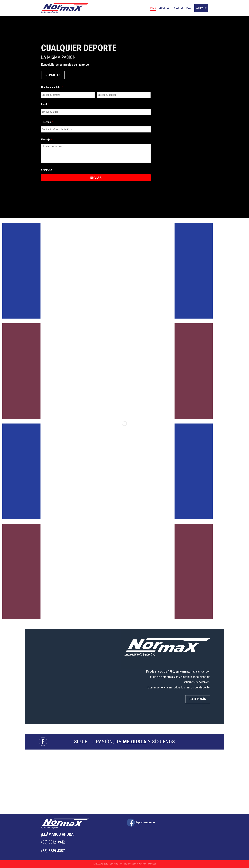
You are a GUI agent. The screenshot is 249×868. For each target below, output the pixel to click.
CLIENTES (179, 8)
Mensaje (47, 140)
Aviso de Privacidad (147, 864)
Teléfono (47, 122)
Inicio (153, 8)
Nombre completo (52, 87)
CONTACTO (201, 8)
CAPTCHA (47, 170)
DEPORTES (165, 8)
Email (45, 104)
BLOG (189, 8)
